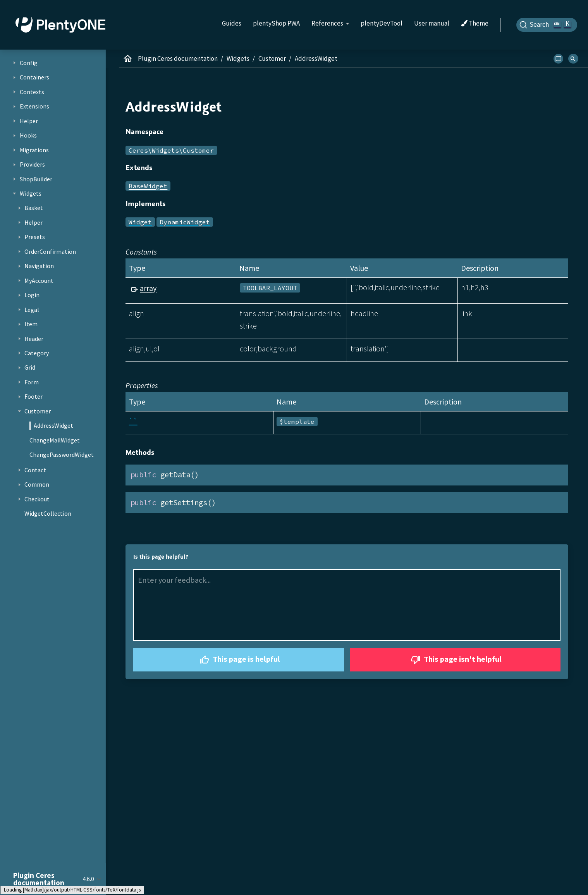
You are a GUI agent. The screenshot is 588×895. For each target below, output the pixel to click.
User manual (432, 23)
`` (133, 421)
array (148, 288)
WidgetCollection (48, 513)
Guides (232, 23)
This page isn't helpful (455, 660)
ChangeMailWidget (55, 440)
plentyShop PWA (276, 23)
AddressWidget (53, 425)
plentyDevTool (382, 23)
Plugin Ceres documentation (178, 59)
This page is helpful (239, 660)
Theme (475, 24)
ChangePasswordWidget (62, 454)
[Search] (547, 25)
